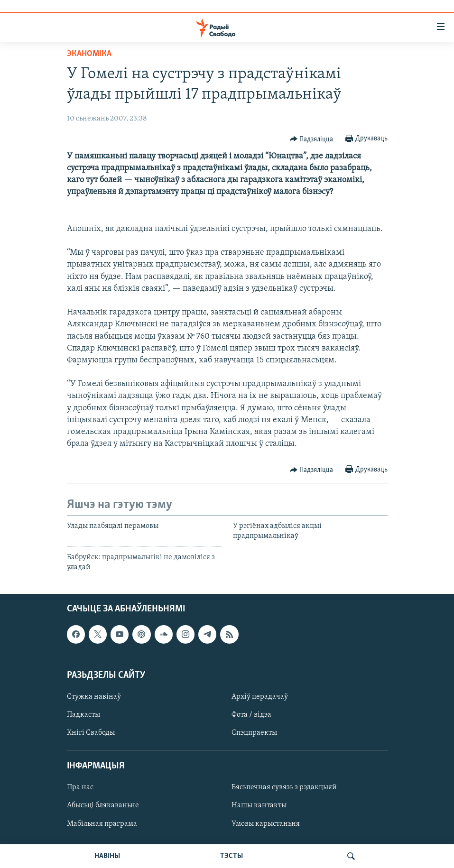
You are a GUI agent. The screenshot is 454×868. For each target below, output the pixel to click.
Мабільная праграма (102, 823)
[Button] (312, 139)
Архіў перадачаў (260, 697)
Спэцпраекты (254, 733)
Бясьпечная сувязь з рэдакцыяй (284, 787)
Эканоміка (89, 54)
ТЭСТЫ (232, 856)
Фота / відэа (251, 715)
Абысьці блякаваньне (103, 805)
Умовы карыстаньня (266, 823)
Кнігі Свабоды (91, 733)
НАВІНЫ (107, 856)
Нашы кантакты (259, 805)
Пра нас (80, 787)
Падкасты (83, 715)
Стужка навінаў (94, 697)
